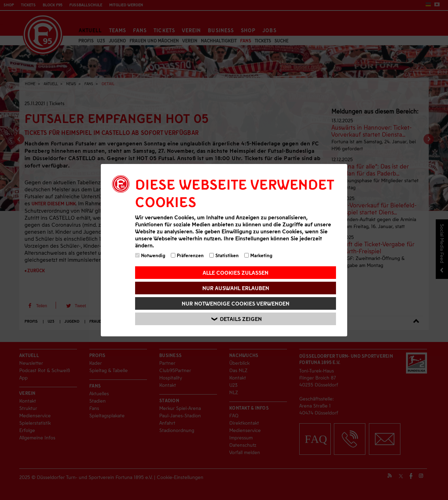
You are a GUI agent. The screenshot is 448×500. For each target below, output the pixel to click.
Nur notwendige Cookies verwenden (236, 303)
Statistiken (224, 255)
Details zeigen (237, 319)
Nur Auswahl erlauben (236, 288)
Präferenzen (187, 255)
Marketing (258, 255)
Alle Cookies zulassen (236, 272)
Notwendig (150, 255)
